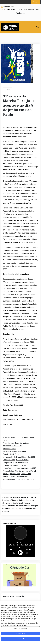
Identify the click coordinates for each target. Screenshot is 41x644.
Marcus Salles (9, 471)
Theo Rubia (21, 479)
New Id (6, 474)
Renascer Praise (9, 477)
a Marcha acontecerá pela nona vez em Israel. (18, 439)
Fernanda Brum (9, 460)
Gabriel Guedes (22, 460)
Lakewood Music (20, 465)
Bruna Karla (19, 454)
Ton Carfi (30, 479)
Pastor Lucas (15, 474)
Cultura (8, 89)
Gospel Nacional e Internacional (15, 463)
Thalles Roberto (9, 479)
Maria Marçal (31, 471)
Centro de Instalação (21, 629)
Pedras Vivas (26, 474)
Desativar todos (20, 634)
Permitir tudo (20, 639)
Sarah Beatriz (22, 477)
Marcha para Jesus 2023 (26, 468)
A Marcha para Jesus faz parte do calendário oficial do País (16, 445)
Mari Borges (20, 471)
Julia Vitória (8, 465)
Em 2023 (32, 457)
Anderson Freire (9, 449)
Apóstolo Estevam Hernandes (15, 452)
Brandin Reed (8, 454)
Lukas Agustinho (9, 468)
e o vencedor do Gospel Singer (15, 457)
